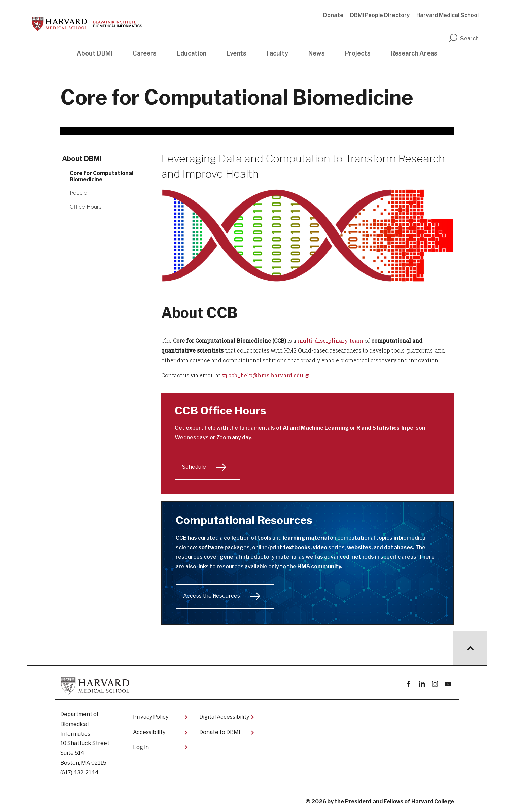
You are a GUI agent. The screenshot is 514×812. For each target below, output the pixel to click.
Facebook (409, 684)
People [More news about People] (78, 193)
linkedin (422, 684)
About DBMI (95, 53)
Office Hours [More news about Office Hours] (86, 207)
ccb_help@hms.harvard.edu (266, 375)
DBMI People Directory (380, 15)
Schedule (194, 467)
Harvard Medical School (448, 15)
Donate (333, 15)
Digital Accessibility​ (224, 717)
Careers (145, 53)
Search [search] (464, 39)
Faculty (277, 53)
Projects (358, 53)
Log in (141, 747)
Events (236, 53)
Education (192, 53)
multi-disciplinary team (330, 341)
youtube (448, 684)
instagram (435, 684)
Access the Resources (212, 596)
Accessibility (149, 732)
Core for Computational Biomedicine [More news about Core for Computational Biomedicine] (101, 176)
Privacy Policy (151, 717)
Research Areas (414, 53)
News (317, 53)
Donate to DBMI (220, 732)
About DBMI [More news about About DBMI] (82, 159)
